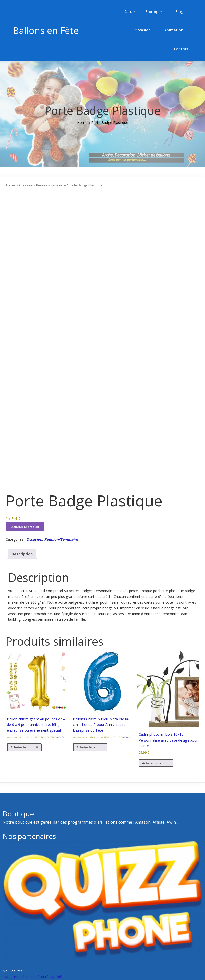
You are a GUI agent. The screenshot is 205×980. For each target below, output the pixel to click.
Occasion (26, 166)
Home (82, 104)
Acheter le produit (25, 580)
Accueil (11, 166)
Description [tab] (22, 607)
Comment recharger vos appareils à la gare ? (142, 933)
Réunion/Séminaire (51, 166)
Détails (60, 791)
